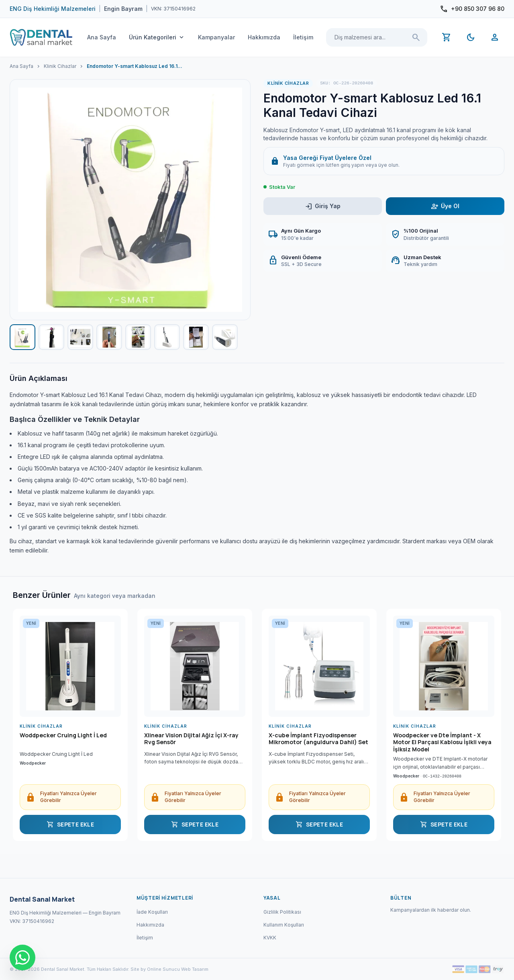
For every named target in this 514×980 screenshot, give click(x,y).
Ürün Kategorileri (157, 37)
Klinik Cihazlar (60, 66)
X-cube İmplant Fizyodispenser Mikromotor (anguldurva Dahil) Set (318, 739)
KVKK (270, 938)
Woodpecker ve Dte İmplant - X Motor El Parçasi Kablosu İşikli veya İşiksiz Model (442, 742)
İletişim (303, 37)
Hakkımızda (264, 37)
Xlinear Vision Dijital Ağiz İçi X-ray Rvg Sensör (191, 739)
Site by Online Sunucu (155, 969)
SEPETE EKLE (70, 825)
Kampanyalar (216, 37)
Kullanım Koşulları (284, 925)
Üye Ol (445, 206)
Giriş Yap (323, 206)
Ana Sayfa (102, 37)
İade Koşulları (152, 912)
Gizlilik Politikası (282, 912)
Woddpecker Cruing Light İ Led (63, 735)
